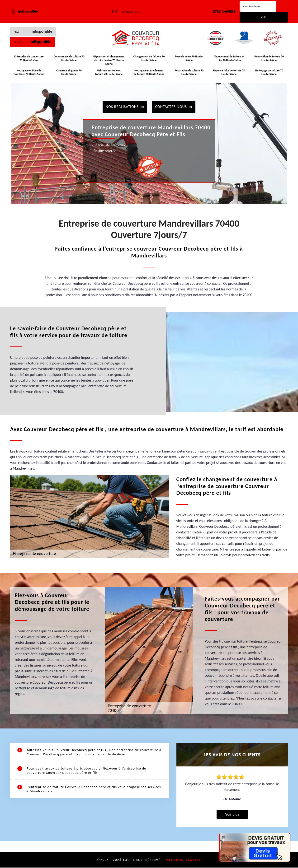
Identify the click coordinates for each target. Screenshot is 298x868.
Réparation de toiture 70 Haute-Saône (189, 73)
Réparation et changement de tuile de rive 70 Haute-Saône (109, 61)
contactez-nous (171, 106)
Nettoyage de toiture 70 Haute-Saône (269, 73)
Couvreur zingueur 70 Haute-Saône (69, 73)
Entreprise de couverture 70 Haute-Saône (29, 59)
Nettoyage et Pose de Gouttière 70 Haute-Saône (29, 73)
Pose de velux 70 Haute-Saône (189, 59)
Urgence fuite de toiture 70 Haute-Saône (229, 73)
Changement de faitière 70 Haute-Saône (149, 59)
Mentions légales (183, 860)
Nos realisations (122, 106)
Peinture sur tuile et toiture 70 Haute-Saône (109, 73)
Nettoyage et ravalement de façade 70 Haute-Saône (149, 73)
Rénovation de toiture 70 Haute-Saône (269, 59)
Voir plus (232, 815)
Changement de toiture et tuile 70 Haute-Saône (229, 59)
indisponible (125, 12)
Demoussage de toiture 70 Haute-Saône (69, 59)
